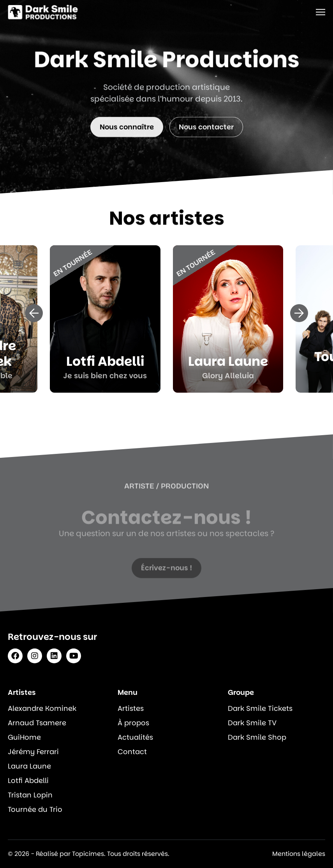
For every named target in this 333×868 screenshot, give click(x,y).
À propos (133, 723)
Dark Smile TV (252, 723)
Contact (132, 752)
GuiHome (24, 737)
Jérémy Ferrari (33, 752)
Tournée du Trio (35, 809)
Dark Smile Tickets (260, 708)
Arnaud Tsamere (37, 723)
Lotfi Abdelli (28, 780)
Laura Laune (29, 766)
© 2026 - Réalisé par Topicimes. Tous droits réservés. (89, 854)
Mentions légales (299, 854)
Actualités (135, 737)
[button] (34, 313)
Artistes (131, 708)
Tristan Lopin (30, 795)
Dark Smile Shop (257, 737)
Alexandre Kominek (42, 708)
